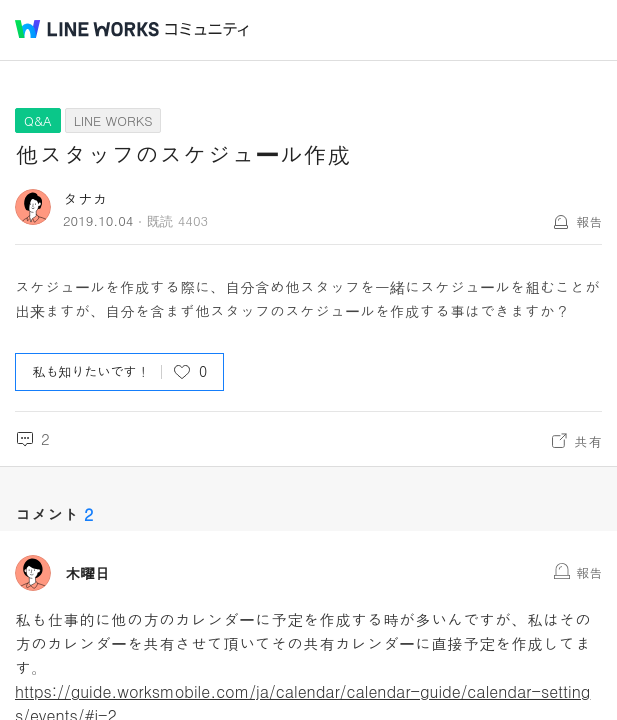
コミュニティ (207, 29)
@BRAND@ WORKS (87, 29)
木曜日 (87, 573)
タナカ (85, 198)
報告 (589, 221)
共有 (588, 441)
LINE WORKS (113, 120)
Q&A (38, 120)
